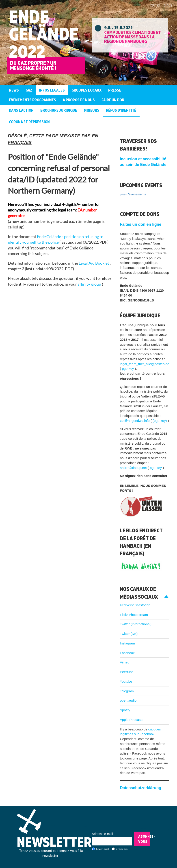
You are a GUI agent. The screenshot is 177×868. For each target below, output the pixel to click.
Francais (122, 849)
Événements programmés (32, 100)
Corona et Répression (29, 122)
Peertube (127, 672)
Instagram (127, 643)
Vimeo (125, 662)
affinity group (90, 284)
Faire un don (113, 100)
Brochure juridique (59, 110)
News (14, 90)
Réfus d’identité (121, 110)
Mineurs (92, 110)
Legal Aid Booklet (94, 263)
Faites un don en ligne (141, 224)
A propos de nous (79, 100)
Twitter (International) (136, 624)
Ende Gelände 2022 (44, 34)
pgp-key (128, 369)
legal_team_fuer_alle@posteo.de (145, 364)
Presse (115, 90)
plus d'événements (133, 194)
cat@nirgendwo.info (135, 421)
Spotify (125, 710)
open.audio (128, 700)
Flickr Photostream (134, 615)
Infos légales (52, 90)
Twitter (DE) (129, 634)
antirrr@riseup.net (134, 468)
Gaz (29, 90)
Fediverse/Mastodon (135, 605)
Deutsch (156, 5)
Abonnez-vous (144, 839)
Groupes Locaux (86, 90)
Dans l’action (21, 110)
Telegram (127, 691)
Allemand (102, 849)
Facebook (127, 653)
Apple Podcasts (132, 720)
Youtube (126, 681)
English (169, 5)
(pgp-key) (160, 421)
